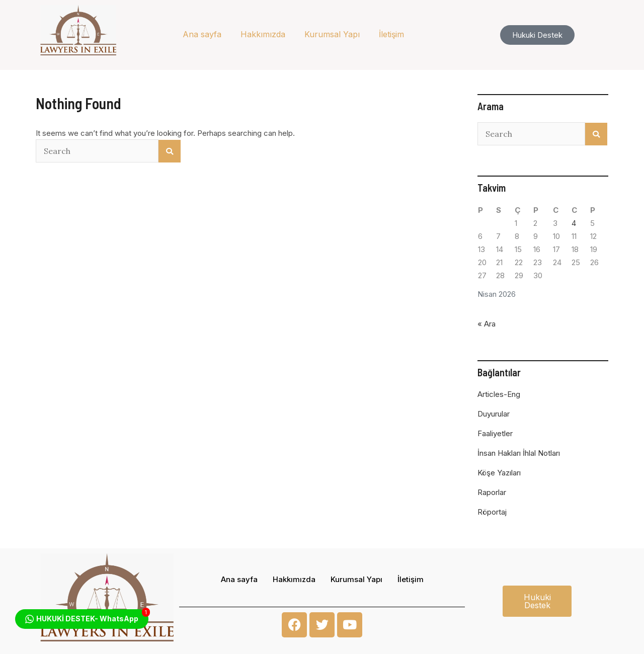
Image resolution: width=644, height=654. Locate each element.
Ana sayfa (202, 34)
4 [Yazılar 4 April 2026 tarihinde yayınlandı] (574, 223)
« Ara (487, 324)
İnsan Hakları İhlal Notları (519, 453)
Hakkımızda (263, 34)
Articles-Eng (499, 394)
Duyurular (494, 414)
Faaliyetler (495, 433)
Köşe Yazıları (499, 473)
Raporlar (492, 492)
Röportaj (492, 512)
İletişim (391, 34)
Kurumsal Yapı (332, 34)
